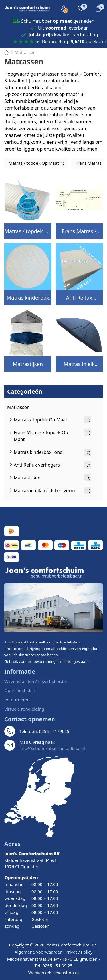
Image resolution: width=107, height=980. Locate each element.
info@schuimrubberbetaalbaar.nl (52, 748)
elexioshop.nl (65, 973)
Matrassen (18, 407)
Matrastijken (28, 364)
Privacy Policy (79, 952)
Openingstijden (20, 690)
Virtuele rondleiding (24, 709)
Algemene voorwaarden (39, 952)
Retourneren (17, 700)
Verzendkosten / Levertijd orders (37, 681)
